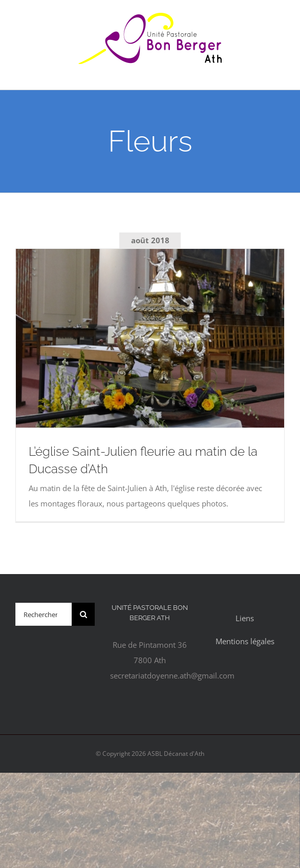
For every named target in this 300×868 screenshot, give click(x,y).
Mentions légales (245, 641)
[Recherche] (83, 614)
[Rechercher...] (44, 614)
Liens (245, 618)
